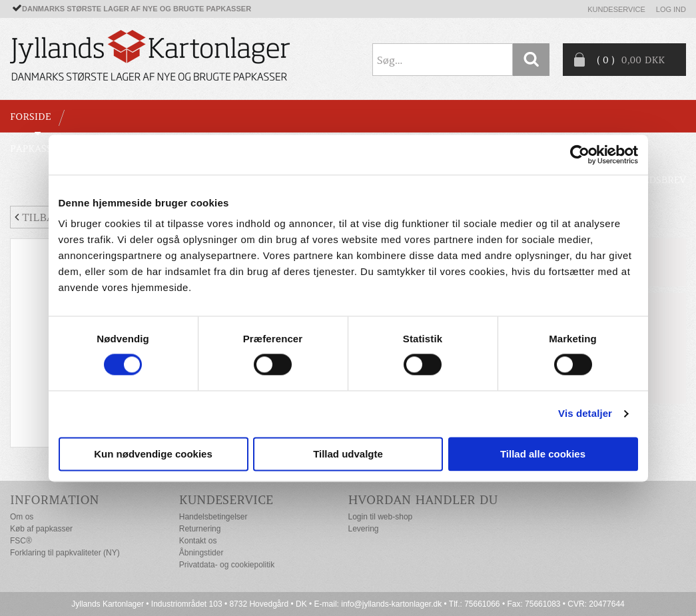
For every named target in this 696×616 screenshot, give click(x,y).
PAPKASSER (37, 149)
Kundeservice (616, 9)
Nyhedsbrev (654, 180)
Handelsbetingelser (213, 517)
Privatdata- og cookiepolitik (227, 565)
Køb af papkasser (41, 529)
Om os (22, 517)
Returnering (200, 529)
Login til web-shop (381, 517)
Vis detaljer (585, 414)
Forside (30, 117)
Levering (364, 529)
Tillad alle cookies (543, 454)
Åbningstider (201, 553)
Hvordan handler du (423, 500)
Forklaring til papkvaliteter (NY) (65, 553)
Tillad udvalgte (348, 454)
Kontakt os (198, 541)
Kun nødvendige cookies (153, 454)
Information (55, 500)
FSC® (21, 541)
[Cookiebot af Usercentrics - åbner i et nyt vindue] (580, 154)
